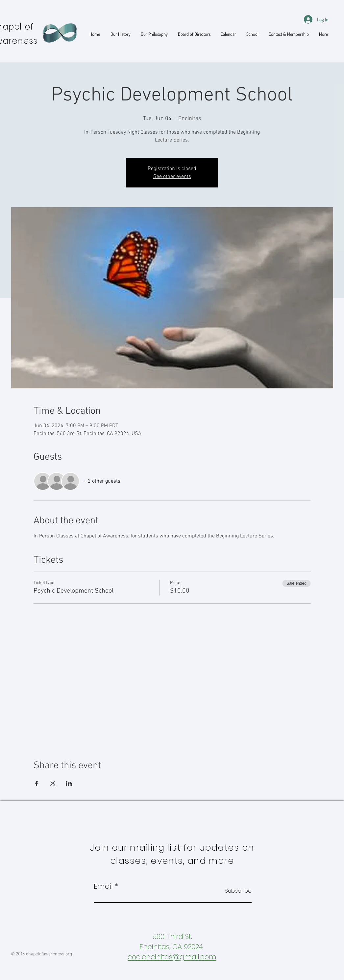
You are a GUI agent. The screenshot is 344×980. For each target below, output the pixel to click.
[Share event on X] (53, 783)
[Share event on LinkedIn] (69, 783)
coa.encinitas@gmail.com (172, 957)
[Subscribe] (235, 891)
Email (103, 886)
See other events (172, 177)
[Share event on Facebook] (37, 783)
